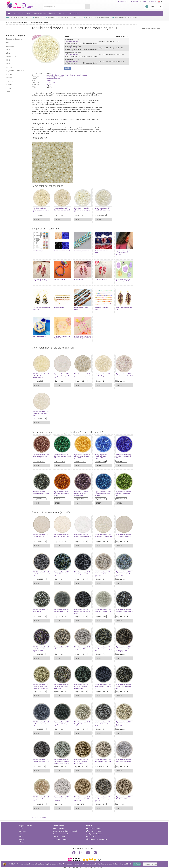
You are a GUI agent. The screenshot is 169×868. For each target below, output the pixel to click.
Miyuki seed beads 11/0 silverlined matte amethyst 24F (81, 490)
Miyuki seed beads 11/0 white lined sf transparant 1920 (41, 372)
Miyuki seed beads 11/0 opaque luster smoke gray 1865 (121, 721)
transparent (56, 79)
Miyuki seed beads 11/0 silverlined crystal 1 (101, 372)
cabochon (10, 46)
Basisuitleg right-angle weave (80, 306)
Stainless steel (12, 81)
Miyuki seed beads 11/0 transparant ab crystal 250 (61, 372)
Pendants (23, 828)
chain (8, 50)
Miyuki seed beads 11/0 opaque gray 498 (81, 645)
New (29, 13)
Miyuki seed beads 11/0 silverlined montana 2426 (121, 608)
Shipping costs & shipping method (65, 828)
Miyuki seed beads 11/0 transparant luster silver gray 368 (101, 571)
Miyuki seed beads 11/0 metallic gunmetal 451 (81, 570)
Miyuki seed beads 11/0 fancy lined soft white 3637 (41, 410)
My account (123, 1)
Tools (21, 826)
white (49, 79)
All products (18, 13)
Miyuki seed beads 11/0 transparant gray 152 (61, 607)
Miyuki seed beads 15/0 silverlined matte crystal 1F (101, 209)
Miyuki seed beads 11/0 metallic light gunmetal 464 (121, 683)
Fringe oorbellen (78, 278)
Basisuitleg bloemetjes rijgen (100, 306)
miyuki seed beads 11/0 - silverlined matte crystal (32, 22)
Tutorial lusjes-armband (80, 250)
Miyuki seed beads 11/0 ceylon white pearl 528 (61, 532)
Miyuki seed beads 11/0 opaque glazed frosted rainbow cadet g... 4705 (61, 758)
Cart (143, 24)
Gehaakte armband (59, 278)
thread (9, 88)
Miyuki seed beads (57, 75)
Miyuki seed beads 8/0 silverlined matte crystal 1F (61, 209)
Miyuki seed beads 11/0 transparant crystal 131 (121, 532)
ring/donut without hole (15, 71)
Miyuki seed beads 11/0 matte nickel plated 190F (101, 757)
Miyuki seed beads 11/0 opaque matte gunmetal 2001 (101, 683)
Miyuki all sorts (70, 75)
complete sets (12, 57)
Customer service (149, 1)
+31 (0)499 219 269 (94, 828)
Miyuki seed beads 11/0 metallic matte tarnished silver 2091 (81, 796)
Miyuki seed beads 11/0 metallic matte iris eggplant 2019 (41, 646)
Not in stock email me (67, 68)
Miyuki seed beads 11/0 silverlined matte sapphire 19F (101, 453)
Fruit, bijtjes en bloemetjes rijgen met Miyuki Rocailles (81, 334)
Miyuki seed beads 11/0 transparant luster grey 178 (61, 721)
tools (8, 92)
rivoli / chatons (12, 74)
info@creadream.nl (94, 826)
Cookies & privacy (59, 834)
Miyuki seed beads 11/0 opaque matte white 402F (81, 533)
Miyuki (22, 836)
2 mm (49, 82)
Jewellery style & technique (44, 13)
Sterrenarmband (58, 306)
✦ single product (82, 75)
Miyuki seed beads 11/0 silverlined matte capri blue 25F (101, 490)
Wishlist (136, 1)
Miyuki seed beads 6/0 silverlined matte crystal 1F (81, 209)
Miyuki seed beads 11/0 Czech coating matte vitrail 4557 (61, 683)
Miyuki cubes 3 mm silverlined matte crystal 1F (41, 209)
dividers (9, 60)
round (49, 80)
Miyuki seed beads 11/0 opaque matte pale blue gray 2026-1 (61, 796)
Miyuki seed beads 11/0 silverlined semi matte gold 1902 (81, 453)
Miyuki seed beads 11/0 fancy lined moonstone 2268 (81, 721)
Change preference (150, 864)
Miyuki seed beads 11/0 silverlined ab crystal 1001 (121, 372)
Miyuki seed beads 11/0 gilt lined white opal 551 (81, 372)
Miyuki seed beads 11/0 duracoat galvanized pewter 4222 (81, 758)
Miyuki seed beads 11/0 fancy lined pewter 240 (121, 757)
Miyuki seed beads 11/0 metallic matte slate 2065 (41, 758)
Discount (62, 13)
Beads (21, 834)
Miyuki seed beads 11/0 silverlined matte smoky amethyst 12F (41, 453)
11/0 (53, 82)
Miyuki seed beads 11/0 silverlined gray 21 (41, 607)
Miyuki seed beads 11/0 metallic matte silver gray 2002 (101, 646)
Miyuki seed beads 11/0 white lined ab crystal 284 (101, 533)
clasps (9, 53)
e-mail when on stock (72, 41)
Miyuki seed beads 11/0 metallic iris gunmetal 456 (61, 571)
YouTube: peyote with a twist (100, 251)
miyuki (9, 64)
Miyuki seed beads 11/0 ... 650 (61, 645)
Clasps (22, 839)
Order (150, 7)
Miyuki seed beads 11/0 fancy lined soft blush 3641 (41, 796)
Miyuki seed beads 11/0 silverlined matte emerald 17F (61, 453)
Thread (22, 831)
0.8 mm (49, 84)
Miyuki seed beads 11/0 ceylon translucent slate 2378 (41, 721)
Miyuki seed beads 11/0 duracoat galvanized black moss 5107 (81, 683)
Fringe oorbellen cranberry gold (121, 306)
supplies (9, 85)
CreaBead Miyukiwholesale (97, 836)
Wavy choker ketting (39, 333)
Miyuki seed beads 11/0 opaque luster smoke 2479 (101, 721)
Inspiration (73, 13)
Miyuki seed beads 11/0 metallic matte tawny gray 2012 (101, 796)
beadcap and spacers (14, 39)
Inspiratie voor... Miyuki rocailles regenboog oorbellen (120, 252)
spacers (9, 78)
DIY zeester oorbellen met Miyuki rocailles (61, 334)
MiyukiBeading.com (94, 831)
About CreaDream (59, 826)
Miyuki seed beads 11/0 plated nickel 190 (121, 795)
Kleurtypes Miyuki (39, 250)
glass (49, 75)
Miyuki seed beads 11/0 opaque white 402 (41, 532)
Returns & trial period (60, 831)
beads (9, 42)
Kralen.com (91, 834)
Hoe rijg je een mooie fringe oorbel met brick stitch (40, 280)
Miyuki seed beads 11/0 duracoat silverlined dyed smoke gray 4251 (121, 646)
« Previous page (39, 815)
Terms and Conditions (60, 836)
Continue (137, 864)
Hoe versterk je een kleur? (61, 250)
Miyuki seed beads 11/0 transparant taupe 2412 (101, 607)
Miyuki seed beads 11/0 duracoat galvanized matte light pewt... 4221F (41, 683)
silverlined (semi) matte (55, 77)
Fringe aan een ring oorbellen (99, 279)
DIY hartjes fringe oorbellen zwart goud (40, 306)
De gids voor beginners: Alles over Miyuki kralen (120, 279)
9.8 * (138, 18)
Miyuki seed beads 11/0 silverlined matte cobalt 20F (121, 453)
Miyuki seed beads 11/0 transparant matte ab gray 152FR (121, 571)
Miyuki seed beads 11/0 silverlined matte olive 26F (121, 490)
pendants (10, 67)
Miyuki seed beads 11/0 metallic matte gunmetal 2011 (41, 571)
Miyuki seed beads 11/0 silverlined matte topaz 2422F (61, 490)
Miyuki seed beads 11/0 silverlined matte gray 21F (41, 490)
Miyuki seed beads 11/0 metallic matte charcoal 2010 (81, 608)
